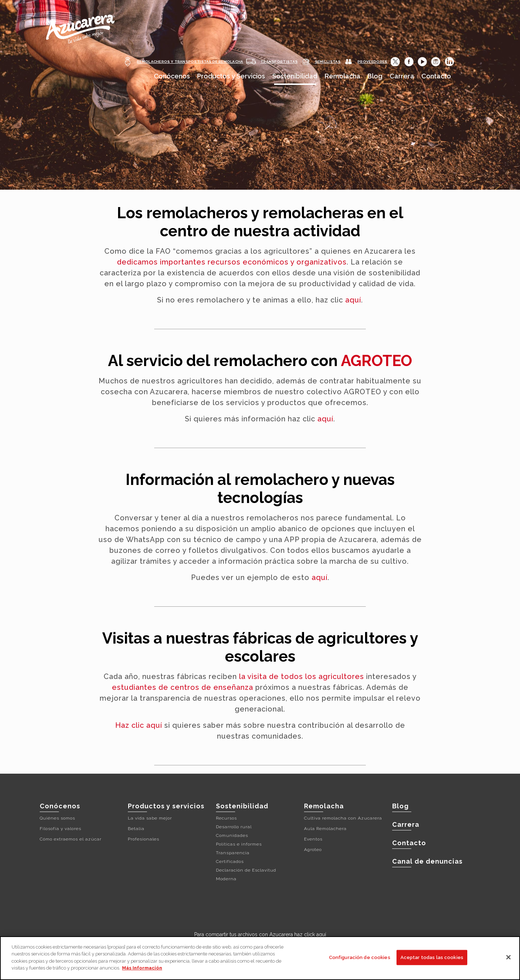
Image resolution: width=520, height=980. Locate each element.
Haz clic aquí (139, 725)
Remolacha (324, 806)
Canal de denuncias (427, 861)
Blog (400, 806)
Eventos (313, 839)
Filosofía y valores (60, 829)
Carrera (406, 824)
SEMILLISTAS (328, 62)
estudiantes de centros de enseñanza (183, 687)
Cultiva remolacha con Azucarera (343, 818)
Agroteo (313, 850)
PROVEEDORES (372, 62)
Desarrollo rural (234, 827)
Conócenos (60, 806)
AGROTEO (376, 361)
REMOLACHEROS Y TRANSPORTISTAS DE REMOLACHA (190, 62)
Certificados (230, 861)
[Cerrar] (508, 957)
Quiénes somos (57, 818)
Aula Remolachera (325, 829)
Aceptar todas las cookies (432, 957)
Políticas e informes (239, 844)
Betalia (136, 829)
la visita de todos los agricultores (302, 676)
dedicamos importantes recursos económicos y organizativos (232, 262)
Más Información (142, 968)
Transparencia (233, 853)
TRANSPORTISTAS (279, 62)
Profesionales (144, 839)
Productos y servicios (166, 806)
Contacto (409, 843)
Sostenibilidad (242, 806)
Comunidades (232, 835)
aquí (353, 300)
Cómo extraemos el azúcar (71, 839)
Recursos (226, 818)
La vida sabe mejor (150, 818)
